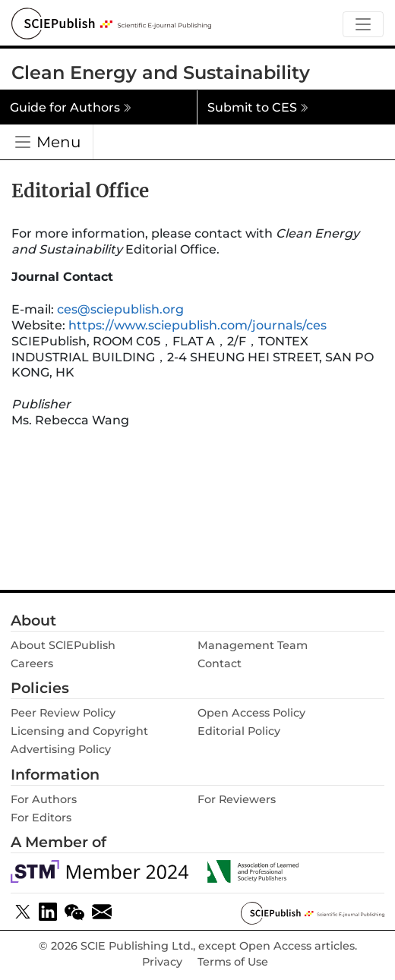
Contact (220, 663)
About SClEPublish (63, 645)
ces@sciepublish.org (120, 309)
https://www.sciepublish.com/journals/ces (197, 325)
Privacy (162, 962)
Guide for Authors (71, 107)
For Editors (41, 818)
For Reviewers (237, 799)
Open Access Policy (251, 713)
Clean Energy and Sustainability (161, 72)
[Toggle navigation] (363, 25)
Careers (32, 663)
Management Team (253, 645)
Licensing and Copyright (79, 731)
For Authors (44, 799)
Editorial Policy (239, 731)
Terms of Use (233, 962)
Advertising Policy (61, 749)
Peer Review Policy (63, 713)
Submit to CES (258, 107)
